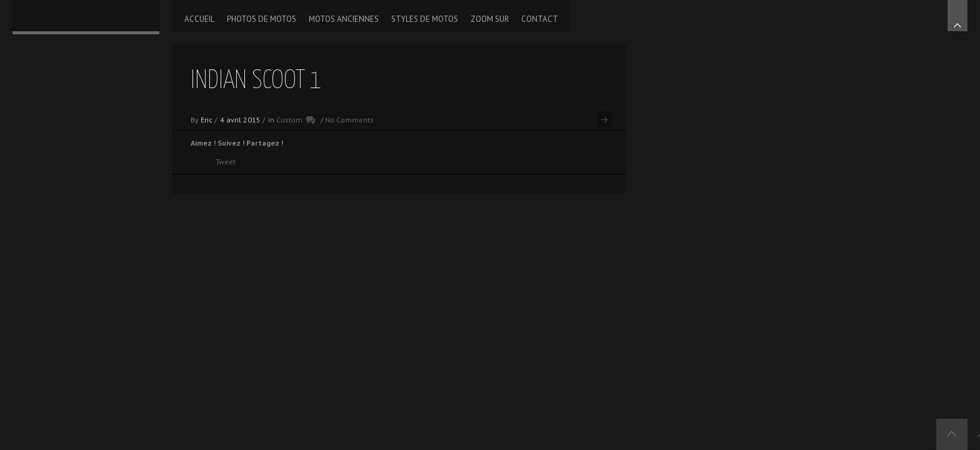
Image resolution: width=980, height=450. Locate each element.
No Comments (349, 120)
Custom (289, 120)
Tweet (226, 162)
